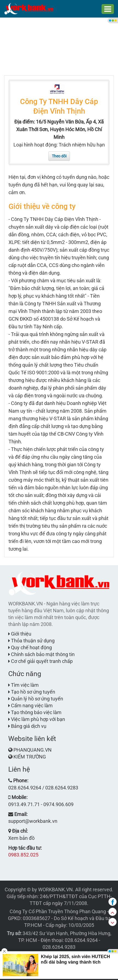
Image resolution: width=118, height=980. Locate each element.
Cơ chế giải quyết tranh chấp (40, 661)
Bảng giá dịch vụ (27, 726)
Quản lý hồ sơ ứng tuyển (36, 699)
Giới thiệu (20, 634)
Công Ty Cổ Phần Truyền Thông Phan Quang (58, 911)
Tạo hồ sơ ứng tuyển (32, 692)
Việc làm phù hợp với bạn (37, 719)
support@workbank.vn (33, 821)
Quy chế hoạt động (30, 647)
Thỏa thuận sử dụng (31, 641)
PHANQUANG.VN (33, 750)
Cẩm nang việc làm (30, 705)
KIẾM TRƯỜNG (30, 757)
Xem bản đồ (21, 838)
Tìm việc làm (23, 685)
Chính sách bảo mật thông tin (41, 654)
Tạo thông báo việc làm (35, 712)
